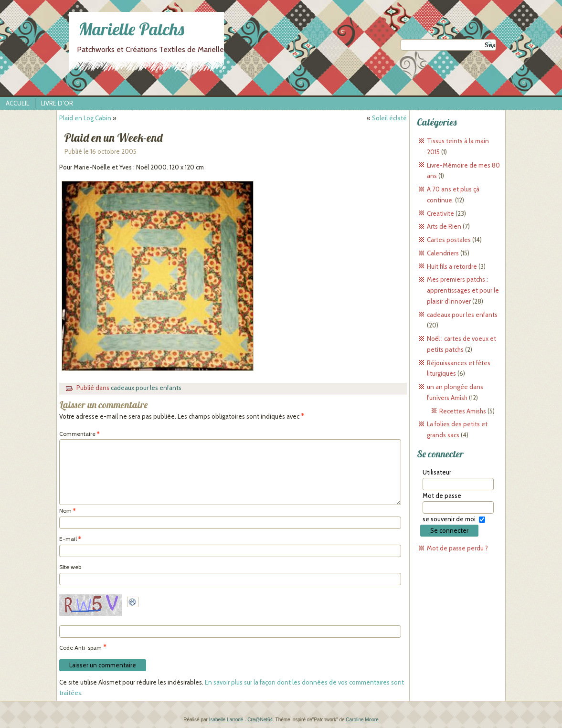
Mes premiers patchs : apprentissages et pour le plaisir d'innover (463, 290)
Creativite (440, 213)
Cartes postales (449, 240)
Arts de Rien (444, 226)
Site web (70, 567)
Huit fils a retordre (452, 266)
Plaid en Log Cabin (85, 118)
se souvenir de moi (449, 519)
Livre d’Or (57, 103)
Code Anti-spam (80, 648)
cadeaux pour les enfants (146, 388)
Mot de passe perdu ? (457, 548)
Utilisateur (437, 472)
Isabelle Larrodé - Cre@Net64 (241, 720)
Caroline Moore (362, 720)
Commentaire (79, 434)
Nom (67, 511)
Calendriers (443, 253)
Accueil (17, 103)
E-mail (70, 539)
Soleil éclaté (389, 118)
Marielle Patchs (131, 29)
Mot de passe (442, 496)
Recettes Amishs (463, 411)
